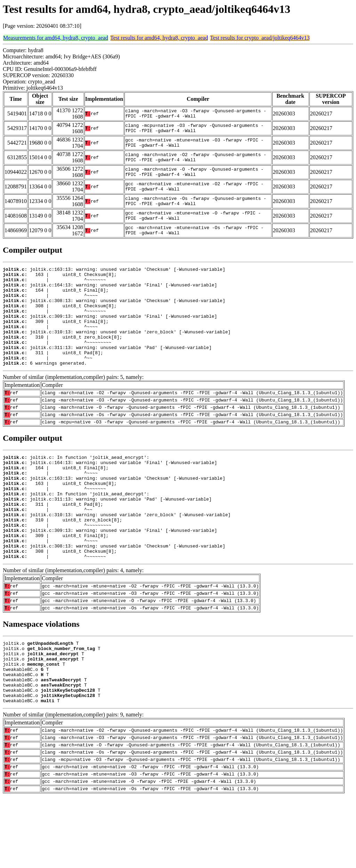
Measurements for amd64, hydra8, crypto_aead (56, 38)
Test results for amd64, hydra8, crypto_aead (159, 38)
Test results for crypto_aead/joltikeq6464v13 (260, 38)
